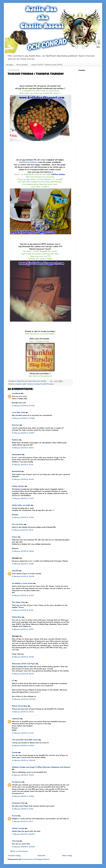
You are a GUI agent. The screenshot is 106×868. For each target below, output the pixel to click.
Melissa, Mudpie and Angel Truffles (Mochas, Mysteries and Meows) (41, 767)
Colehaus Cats (18, 803)
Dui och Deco (18, 524)
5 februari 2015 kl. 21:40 (23, 657)
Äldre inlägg (67, 855)
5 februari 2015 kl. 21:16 (23, 610)
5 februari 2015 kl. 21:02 (23, 576)
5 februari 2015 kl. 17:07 (23, 498)
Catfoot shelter (58, 174)
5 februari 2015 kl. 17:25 (23, 517)
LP (13, 681)
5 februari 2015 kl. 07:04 (23, 406)
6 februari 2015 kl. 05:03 (23, 760)
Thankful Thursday (47, 384)
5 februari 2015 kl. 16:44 (23, 479)
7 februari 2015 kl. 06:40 (23, 834)
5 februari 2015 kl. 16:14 (23, 465)
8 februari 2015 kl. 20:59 (23, 847)
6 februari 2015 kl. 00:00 (24, 699)
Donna (15, 816)
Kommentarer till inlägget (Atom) (35, 859)
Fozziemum (17, 782)
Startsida (41, 855)
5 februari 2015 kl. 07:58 (23, 418)
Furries (15, 752)
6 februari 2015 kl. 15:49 (23, 775)
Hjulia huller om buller (21, 505)
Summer (15, 425)
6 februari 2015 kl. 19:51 (23, 809)
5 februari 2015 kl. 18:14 (23, 530)
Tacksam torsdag (33, 384)
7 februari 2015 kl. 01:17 (23, 821)
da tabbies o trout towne (22, 583)
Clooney (16, 841)
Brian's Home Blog (20, 706)
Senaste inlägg (14, 855)
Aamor (15, 537)
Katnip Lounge (18, 828)
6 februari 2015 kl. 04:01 (23, 746)
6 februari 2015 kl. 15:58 (23, 796)
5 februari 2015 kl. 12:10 (23, 448)
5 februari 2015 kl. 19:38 (23, 564)
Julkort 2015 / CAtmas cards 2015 (47, 65)
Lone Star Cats (18, 412)
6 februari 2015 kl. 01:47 (23, 733)
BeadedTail (16, 471)
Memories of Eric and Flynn (24, 664)
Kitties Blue (17, 617)
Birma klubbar (22, 65)
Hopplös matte (21, 384)
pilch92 (15, 571)
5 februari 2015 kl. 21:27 (23, 629)
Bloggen (10, 65)
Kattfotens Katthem (28, 162)
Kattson (15, 440)
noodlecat (16, 393)
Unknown (16, 719)
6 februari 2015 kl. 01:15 (23, 712)
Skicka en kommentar (19, 851)
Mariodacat (17, 454)
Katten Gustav (18, 486)
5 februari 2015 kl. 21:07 (23, 595)
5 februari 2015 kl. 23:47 (23, 674)
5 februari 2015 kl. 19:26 (23, 551)
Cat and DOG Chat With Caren (25, 740)
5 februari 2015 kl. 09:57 (23, 433)
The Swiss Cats (18, 602)
